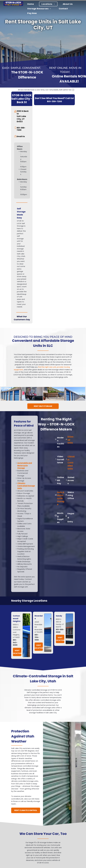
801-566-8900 (60, 631)
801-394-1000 (37, 637)
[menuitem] (32, 4)
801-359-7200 (54, 101)
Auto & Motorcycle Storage (61, 498)
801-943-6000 (15, 642)
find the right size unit (47, 367)
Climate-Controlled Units (71, 463)
